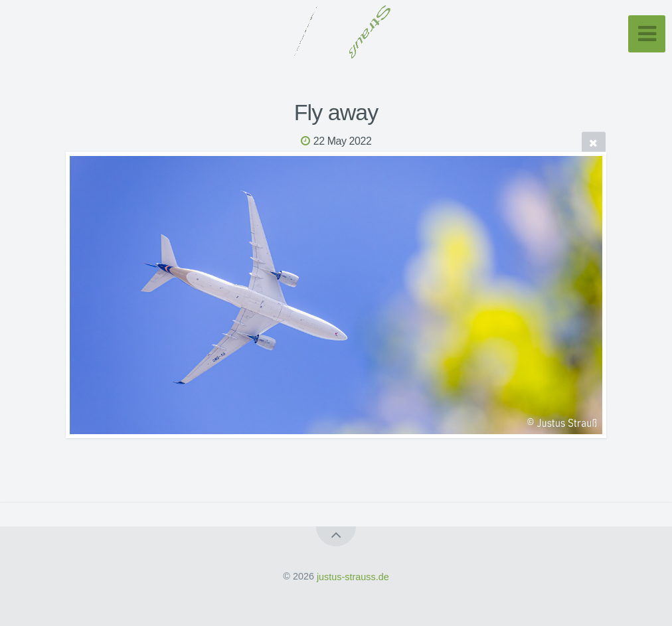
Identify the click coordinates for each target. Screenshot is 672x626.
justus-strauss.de (353, 576)
